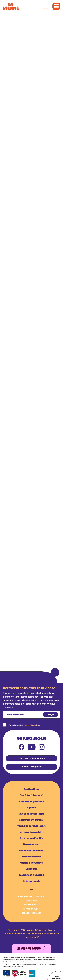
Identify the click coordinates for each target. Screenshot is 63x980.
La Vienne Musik (32, 948)
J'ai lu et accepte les (25, 725)
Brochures (32, 869)
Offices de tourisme (32, 863)
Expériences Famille (32, 838)
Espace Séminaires (32, 913)
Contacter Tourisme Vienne (32, 758)
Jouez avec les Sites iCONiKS (32, 897)
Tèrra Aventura (32, 844)
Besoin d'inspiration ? (32, 802)
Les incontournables (32, 832)
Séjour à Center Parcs (32, 820)
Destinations (32, 789)
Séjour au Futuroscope (32, 814)
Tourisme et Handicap (32, 875)
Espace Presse (32, 905)
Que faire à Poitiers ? (32, 795)
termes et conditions (32, 725)
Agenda (32, 808)
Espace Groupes (32, 909)
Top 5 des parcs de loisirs (32, 826)
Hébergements (32, 881)
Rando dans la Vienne (32, 851)
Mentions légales (36, 934)
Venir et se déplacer (32, 767)
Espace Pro (32, 901)
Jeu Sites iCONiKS (32, 857)
